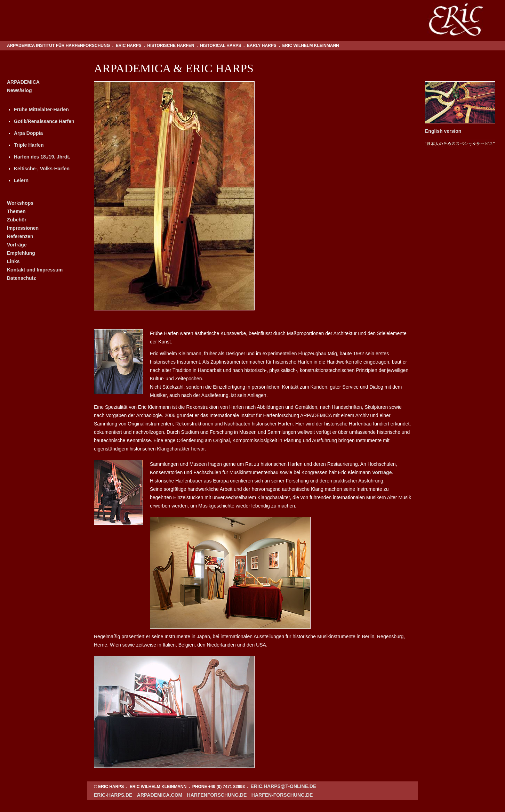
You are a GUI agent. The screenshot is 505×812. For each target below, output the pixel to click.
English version (443, 131)
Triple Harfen (29, 145)
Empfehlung (21, 253)
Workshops (20, 203)
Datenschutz (21, 278)
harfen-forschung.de (282, 795)
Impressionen (23, 228)
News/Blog (19, 90)
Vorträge (17, 245)
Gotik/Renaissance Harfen (44, 121)
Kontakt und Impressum (35, 270)
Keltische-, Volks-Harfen (42, 169)
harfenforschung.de (217, 795)
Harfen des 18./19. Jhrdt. (42, 157)
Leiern (21, 180)
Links (13, 261)
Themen (16, 211)
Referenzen (20, 236)
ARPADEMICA (23, 82)
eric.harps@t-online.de (284, 786)
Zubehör (17, 220)
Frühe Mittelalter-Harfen (41, 109)
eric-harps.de (113, 795)
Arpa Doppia (28, 133)
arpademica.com (160, 795)
